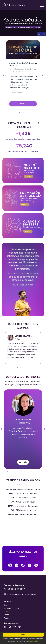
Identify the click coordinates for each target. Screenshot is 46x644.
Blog (6, 605)
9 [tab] (35, 472)
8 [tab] (32, 472)
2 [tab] (23, 112)
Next (43, 75)
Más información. (33, 641)
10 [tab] (39, 472)
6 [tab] (25, 472)
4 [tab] (26, 367)
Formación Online (11, 608)
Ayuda (7, 618)
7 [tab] (28, 472)
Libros (6, 615)
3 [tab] (27, 112)
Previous (3, 75)
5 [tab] (29, 367)
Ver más (23, 104)
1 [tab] (19, 112)
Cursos (7, 612)
